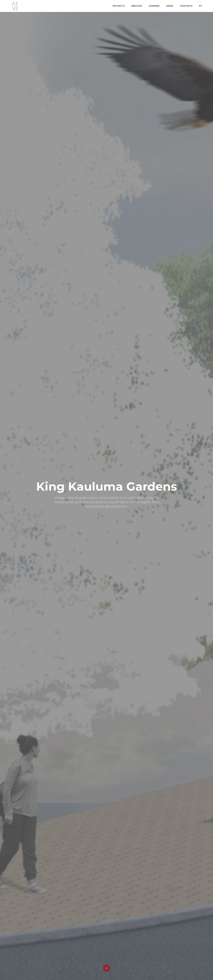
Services (137, 6)
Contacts (186, 6)
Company (154, 6)
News (170, 6)
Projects (119, 6)
